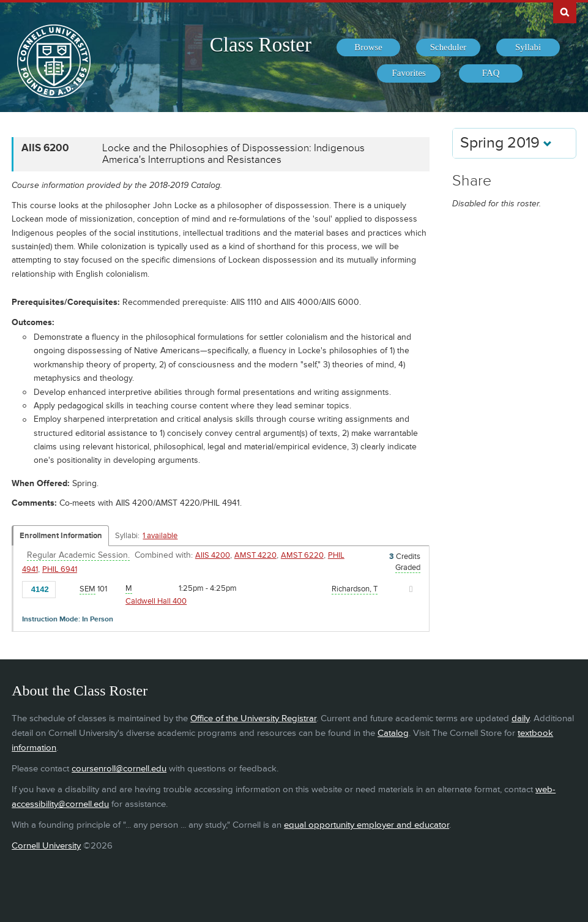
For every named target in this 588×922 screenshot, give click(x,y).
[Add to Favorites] (68, 588)
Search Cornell (565, 12)
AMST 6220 (302, 555)
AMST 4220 (255, 555)
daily (520, 718)
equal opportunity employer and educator (367, 825)
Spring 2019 (506, 143)
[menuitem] (368, 48)
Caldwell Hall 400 (156, 601)
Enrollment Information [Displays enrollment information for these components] (61, 536)
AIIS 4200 (213, 555)
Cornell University (46, 846)
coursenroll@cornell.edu (119, 769)
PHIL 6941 (60, 569)
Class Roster (261, 45)
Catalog (393, 733)
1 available (160, 536)
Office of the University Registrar (253, 718)
